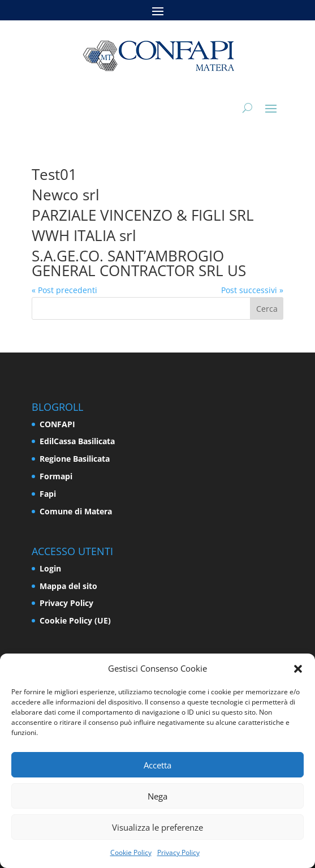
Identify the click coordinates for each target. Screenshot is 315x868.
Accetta (157, 765)
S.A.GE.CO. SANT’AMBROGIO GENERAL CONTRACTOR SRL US (139, 263)
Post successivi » (252, 290)
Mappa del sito (68, 586)
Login (50, 568)
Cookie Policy (131, 852)
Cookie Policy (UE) (75, 620)
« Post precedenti (64, 290)
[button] (298, 669)
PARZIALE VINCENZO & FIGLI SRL (143, 215)
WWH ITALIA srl (84, 235)
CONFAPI (57, 424)
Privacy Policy (178, 852)
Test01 (54, 174)
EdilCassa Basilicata (77, 441)
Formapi (56, 476)
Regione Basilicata (75, 459)
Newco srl (66, 195)
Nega (157, 796)
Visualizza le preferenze (157, 827)
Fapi (48, 494)
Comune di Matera (76, 511)
